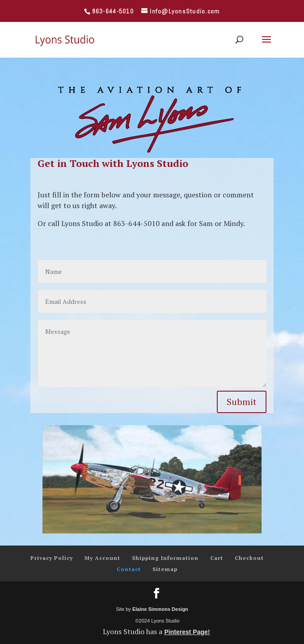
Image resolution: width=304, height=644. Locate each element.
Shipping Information (165, 558)
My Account (102, 558)
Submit (242, 402)
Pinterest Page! (187, 632)
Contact (129, 569)
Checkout (249, 558)
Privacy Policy (52, 558)
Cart (217, 558)
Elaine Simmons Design (160, 609)
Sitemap (165, 569)
